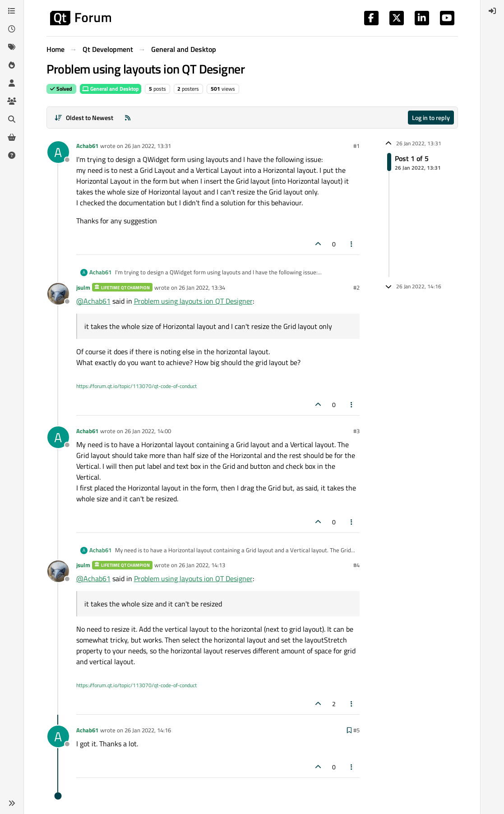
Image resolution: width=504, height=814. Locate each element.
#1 (356, 146)
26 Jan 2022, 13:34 (202, 287)
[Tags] (12, 47)
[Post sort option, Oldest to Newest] (84, 118)
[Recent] (12, 29)
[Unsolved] (12, 155)
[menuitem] (492, 11)
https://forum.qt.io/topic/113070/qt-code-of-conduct (136, 386)
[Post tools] (351, 244)
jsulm (83, 287)
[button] (12, 803)
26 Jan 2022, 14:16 (148, 730)
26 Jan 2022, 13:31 (148, 146)
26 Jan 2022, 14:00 (148, 431)
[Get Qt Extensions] (12, 137)
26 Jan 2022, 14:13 (202, 565)
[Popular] (12, 65)
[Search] (12, 119)
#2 (356, 287)
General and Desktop (111, 89)
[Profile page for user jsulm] (58, 294)
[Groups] (12, 101)
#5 (356, 730)
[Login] (492, 11)
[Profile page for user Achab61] (58, 152)
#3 (356, 431)
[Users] (12, 83)
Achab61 (87, 146)
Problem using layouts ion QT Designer (193, 301)
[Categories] (12, 11)
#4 (356, 565)
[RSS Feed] (128, 118)
